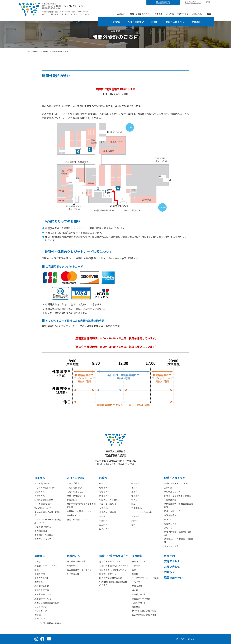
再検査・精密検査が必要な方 (178, 496)
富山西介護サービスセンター (80, 570)
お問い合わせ (198, 14)
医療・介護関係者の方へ (141, 14)
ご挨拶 (38, 561)
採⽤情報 (137, 556)
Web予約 (170, 14)
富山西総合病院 (115, 454)
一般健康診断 (170, 500)
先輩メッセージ (139, 603)
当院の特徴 (40, 574)
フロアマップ (41, 607)
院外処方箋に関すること (111, 578)
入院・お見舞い (136, 22)
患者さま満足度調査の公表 (47, 603)
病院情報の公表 (42, 586)
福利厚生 (136, 607)
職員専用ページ (173, 577)
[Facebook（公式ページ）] (42, 639)
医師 (134, 570)
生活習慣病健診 (171, 515)
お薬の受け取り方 (43, 527)
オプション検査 (171, 546)
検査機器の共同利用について (113, 570)
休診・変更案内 (42, 483)
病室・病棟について (76, 496)
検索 (209, 14)
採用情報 (159, 14)
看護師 (135, 574)
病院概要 (39, 582)
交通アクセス (183, 14)
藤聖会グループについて (46, 566)
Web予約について (43, 508)
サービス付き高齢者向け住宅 (48, 623)
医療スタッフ (41, 611)
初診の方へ (40, 492)
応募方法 (136, 566)
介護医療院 (72, 500)
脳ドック (168, 519)
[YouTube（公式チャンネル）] (49, 639)
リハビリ (136, 582)
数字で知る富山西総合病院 (144, 611)
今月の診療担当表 (43, 504)
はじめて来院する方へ (45, 487)
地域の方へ (122, 14)
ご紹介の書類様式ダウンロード (114, 566)
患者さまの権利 (42, 578)
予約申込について (172, 492)
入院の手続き (73, 483)
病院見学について (140, 561)
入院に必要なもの (75, 487)
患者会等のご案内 (43, 599)
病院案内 (197, 22)
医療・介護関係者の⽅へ (114, 556)
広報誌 (38, 615)
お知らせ (169, 572)
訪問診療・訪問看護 (76, 561)
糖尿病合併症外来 (108, 574)
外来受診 (115, 22)
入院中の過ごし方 (75, 492)
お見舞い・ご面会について (79, 511)
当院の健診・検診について (176, 483)
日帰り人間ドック (172, 511)
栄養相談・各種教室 (44, 535)
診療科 (155, 22)
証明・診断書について (77, 519)
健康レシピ (40, 619)
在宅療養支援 (73, 574)
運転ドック (169, 528)
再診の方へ (40, 496)
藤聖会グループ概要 (141, 599)
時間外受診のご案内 (44, 500)
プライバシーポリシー (186, 639)
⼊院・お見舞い (76, 478)
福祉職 (135, 590)
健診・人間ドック (175, 22)
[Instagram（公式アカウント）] (36, 639)
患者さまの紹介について (111, 561)
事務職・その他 (139, 594)
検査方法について (43, 539)
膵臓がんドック (171, 524)
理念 (37, 570)
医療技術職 (137, 586)
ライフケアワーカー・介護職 (145, 578)
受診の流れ (169, 487)
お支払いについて (75, 515)
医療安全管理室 (42, 590)
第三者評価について (44, 594)
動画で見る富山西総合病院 (144, 615)
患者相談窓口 (41, 531)
